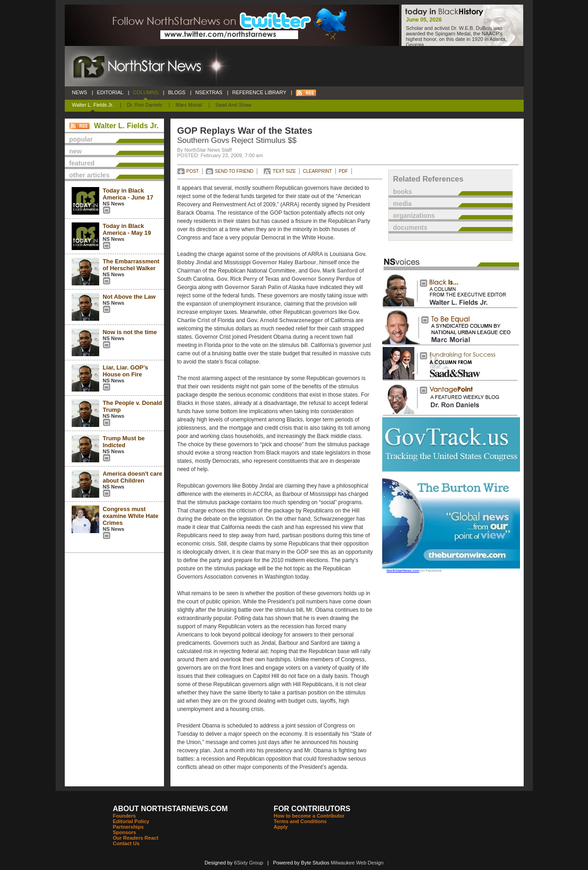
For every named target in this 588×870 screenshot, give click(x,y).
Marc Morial (189, 105)
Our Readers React (136, 838)
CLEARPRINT (317, 171)
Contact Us (126, 843)
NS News (114, 204)
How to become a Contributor (309, 816)
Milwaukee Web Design (357, 863)
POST (193, 171)
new (76, 151)
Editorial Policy (131, 821)
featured (82, 163)
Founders (124, 816)
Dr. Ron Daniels (144, 105)
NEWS (80, 92)
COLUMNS (145, 92)
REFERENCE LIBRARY (259, 92)
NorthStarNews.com (403, 571)
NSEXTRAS (209, 92)
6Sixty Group (249, 863)
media (402, 204)
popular (81, 139)
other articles (90, 175)
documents (410, 227)
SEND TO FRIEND (234, 171)
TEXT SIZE (284, 171)
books (403, 192)
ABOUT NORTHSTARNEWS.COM (170, 809)
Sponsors (125, 832)
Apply (281, 827)
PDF (344, 171)
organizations (414, 216)
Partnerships (128, 827)
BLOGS (177, 92)
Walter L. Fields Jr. (93, 105)
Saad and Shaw (233, 105)
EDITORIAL (110, 92)
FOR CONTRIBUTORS (312, 809)
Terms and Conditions (300, 821)
